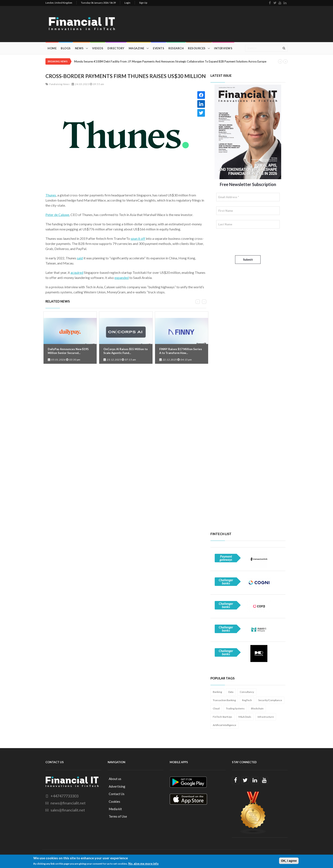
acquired (77, 272)
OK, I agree (289, 861)
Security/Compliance (270, 700)
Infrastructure (266, 717)
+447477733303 (64, 796)
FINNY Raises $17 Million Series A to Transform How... (181, 351)
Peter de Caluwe (57, 215)
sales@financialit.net (68, 810)
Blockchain (257, 708)
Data (231, 692)
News (79, 48)
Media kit (115, 809)
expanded (122, 278)
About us (115, 779)
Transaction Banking (224, 700)
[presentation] (248, 242)
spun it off (138, 238)
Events (159, 48)
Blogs (66, 48)
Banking (217, 692)
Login (127, 3)
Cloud (216, 708)
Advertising (117, 786)
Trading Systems (235, 708)
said (80, 258)
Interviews (223, 48)
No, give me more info (143, 863)
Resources (197, 48)
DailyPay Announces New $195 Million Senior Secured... (68, 351)
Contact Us (117, 794)
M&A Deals (245, 717)
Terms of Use (118, 816)
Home (52, 48)
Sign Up (143, 3)
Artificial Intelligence (224, 725)
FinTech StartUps (222, 717)
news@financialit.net (68, 803)
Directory (116, 48)
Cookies (114, 801)
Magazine (137, 48)
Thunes (51, 195)
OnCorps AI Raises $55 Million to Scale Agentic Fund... (126, 351)
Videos (98, 48)
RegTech (247, 700)
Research (176, 48)
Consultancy (247, 692)
